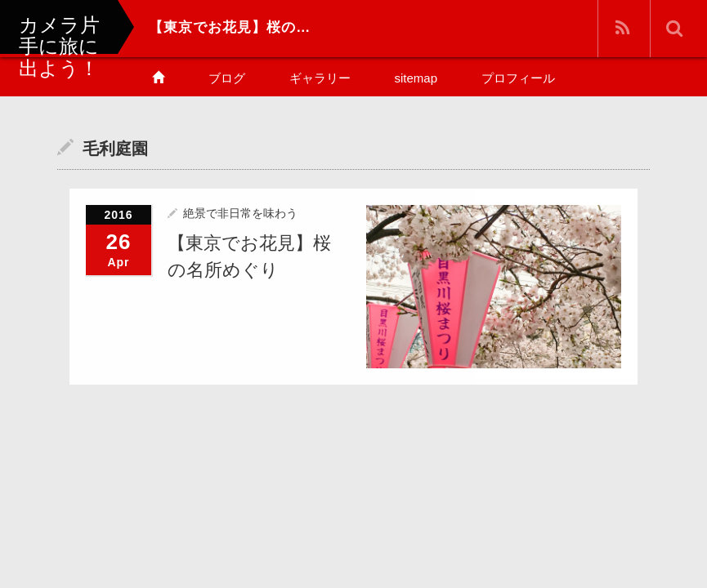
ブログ (227, 78)
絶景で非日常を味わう (240, 213)
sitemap (416, 78)
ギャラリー (320, 78)
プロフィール (518, 78)
